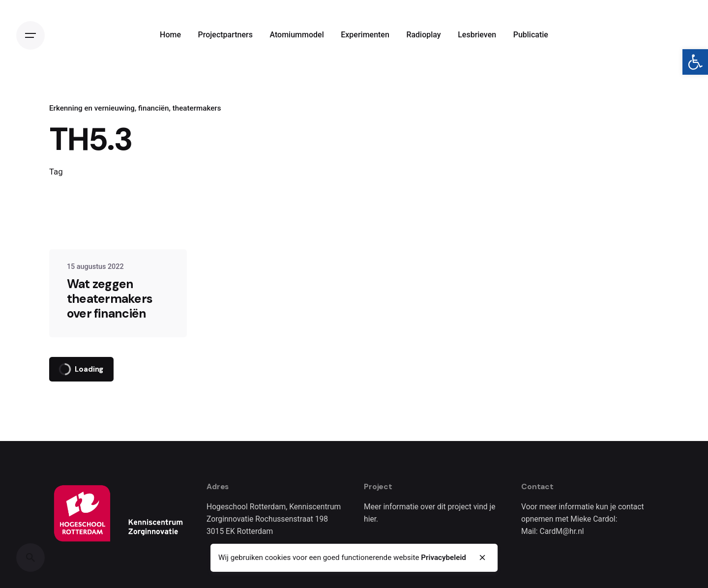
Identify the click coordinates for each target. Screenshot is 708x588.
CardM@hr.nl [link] (562, 531)
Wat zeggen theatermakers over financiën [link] (110, 299)
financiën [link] (153, 108)
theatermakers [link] (197, 108)
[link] (695, 62)
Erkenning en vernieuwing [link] (92, 108)
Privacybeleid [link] (443, 558)
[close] (483, 558)
